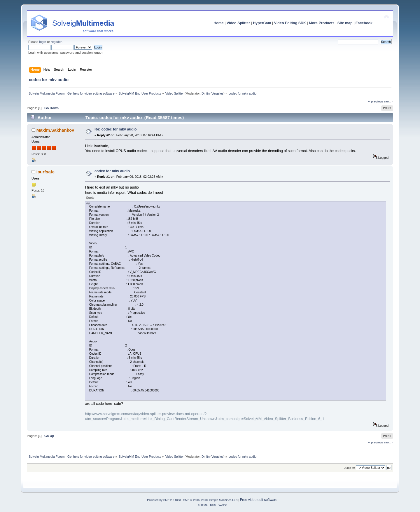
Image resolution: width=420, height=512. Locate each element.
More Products (322, 23)
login (43, 42)
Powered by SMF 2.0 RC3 (164, 500)
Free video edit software (259, 500)
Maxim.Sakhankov (55, 130)
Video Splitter (238, 23)
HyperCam (262, 23)
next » (389, 101)
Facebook (364, 23)
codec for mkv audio (112, 171)
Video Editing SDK (290, 23)
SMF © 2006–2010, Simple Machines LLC (210, 500)
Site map (345, 23)
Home (219, 23)
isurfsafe (45, 172)
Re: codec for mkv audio (116, 129)
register (56, 42)
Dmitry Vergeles (212, 93)
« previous (376, 101)
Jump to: (350, 468)
